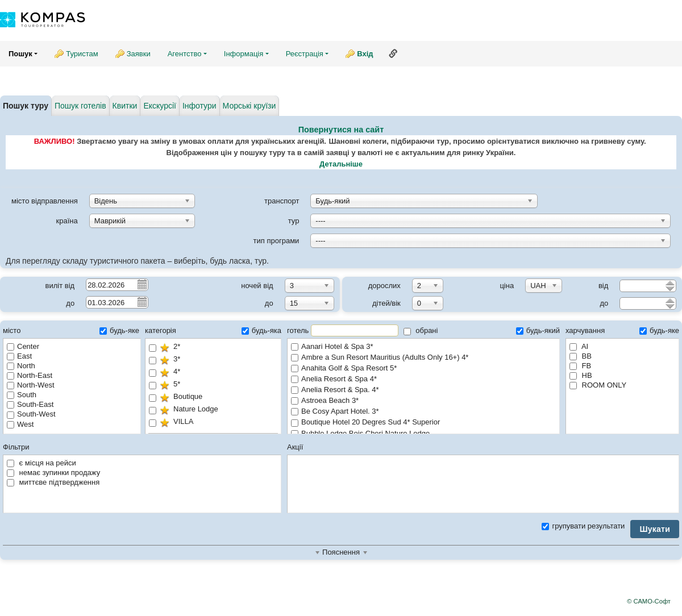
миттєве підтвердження (53, 482)
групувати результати (583, 526)
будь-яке (119, 330)
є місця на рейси (41, 463)
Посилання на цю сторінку (393, 53)
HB (581, 375)
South (22, 395)
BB (581, 356)
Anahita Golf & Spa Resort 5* (423, 369)
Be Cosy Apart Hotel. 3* (423, 412)
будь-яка (261, 330)
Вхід (365, 54)
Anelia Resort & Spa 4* (423, 379)
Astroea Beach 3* (423, 401)
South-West (31, 414)
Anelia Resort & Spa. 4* (423, 390)
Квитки (125, 106)
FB (580, 366)
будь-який (538, 330)
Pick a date (142, 284)
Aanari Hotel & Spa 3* (423, 347)
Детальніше (341, 164)
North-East (30, 375)
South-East (30, 404)
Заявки (139, 54)
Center (23, 346)
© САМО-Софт (649, 601)
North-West (31, 385)
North (21, 366)
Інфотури (199, 106)
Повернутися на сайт (341, 130)
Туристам (82, 54)
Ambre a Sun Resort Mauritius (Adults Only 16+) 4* (423, 358)
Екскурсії (160, 106)
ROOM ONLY (598, 385)
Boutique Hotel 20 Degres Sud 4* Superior (423, 423)
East (19, 356)
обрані (421, 330)
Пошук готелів (80, 106)
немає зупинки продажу (53, 473)
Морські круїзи (249, 106)
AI (579, 346)
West (20, 424)
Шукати (655, 529)
